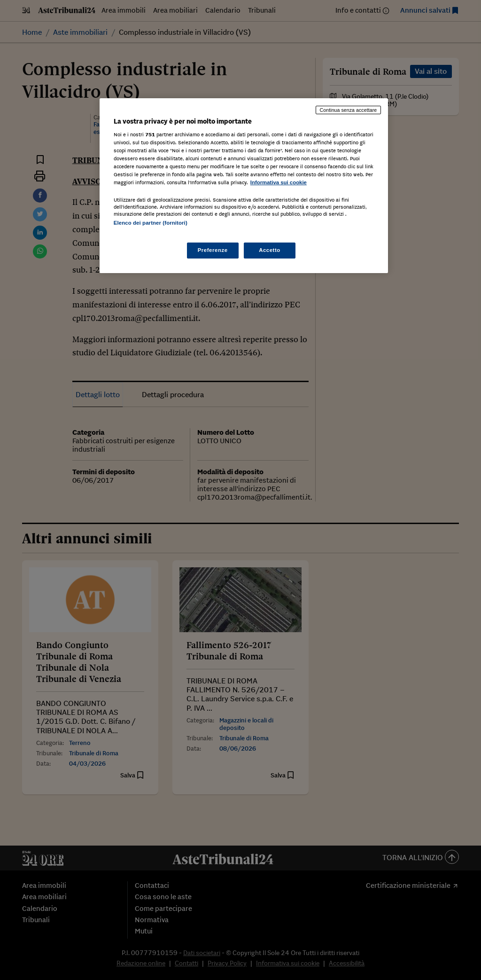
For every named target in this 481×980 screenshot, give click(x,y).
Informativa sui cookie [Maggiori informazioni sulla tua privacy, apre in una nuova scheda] (279, 182)
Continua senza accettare (349, 110)
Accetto (270, 250)
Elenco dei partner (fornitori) (151, 223)
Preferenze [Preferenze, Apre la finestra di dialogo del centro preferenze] (213, 250)
